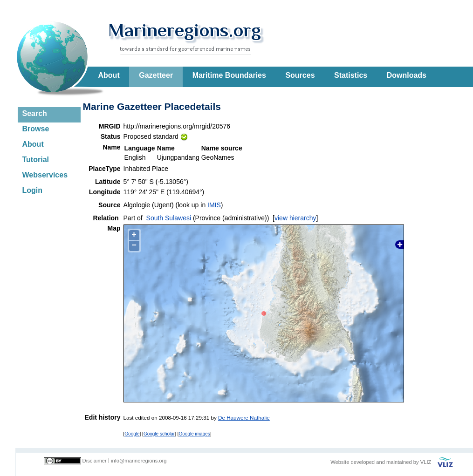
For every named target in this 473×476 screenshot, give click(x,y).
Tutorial (36, 160)
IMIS (214, 205)
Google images (195, 434)
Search (35, 113)
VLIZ (426, 462)
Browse (36, 129)
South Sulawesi (169, 218)
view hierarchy (295, 218)
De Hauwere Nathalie (244, 418)
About (109, 75)
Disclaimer (95, 461)
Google (132, 434)
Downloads (407, 75)
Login (33, 190)
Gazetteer (156, 75)
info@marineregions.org (139, 461)
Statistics (351, 75)
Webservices (45, 175)
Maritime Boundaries (229, 75)
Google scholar (159, 434)
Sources (300, 75)
